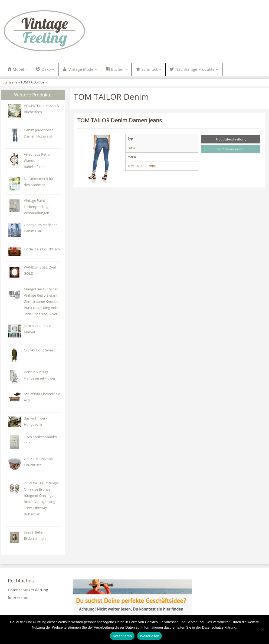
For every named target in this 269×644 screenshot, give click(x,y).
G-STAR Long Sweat (39, 350)
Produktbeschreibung (231, 139)
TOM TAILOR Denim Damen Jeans (120, 120)
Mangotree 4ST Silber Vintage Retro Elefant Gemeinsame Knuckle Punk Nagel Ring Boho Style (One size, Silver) (42, 302)
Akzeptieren (122, 636)
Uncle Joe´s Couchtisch (42, 249)
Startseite (10, 82)
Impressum (18, 597)
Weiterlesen (150, 636)
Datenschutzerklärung (28, 590)
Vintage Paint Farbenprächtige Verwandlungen (37, 207)
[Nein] (262, 630)
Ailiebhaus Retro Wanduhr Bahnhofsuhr (37, 161)
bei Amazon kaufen (231, 149)
